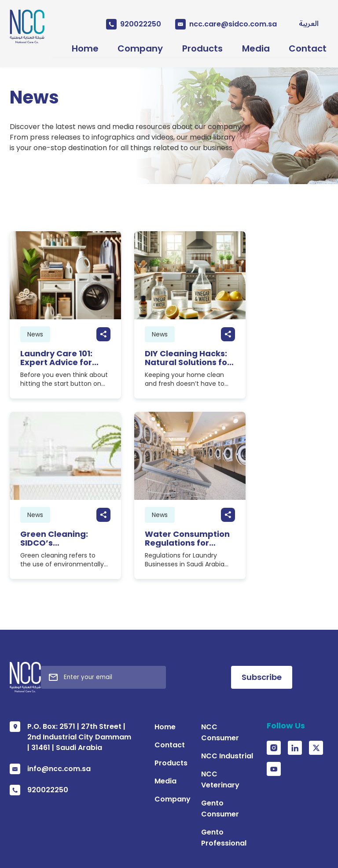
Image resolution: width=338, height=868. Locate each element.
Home (70, 45)
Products (198, 45)
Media (257, 45)
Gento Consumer (214, 629)
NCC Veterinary (211, 611)
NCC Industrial (209, 593)
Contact (314, 45)
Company (130, 45)
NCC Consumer (211, 574)
